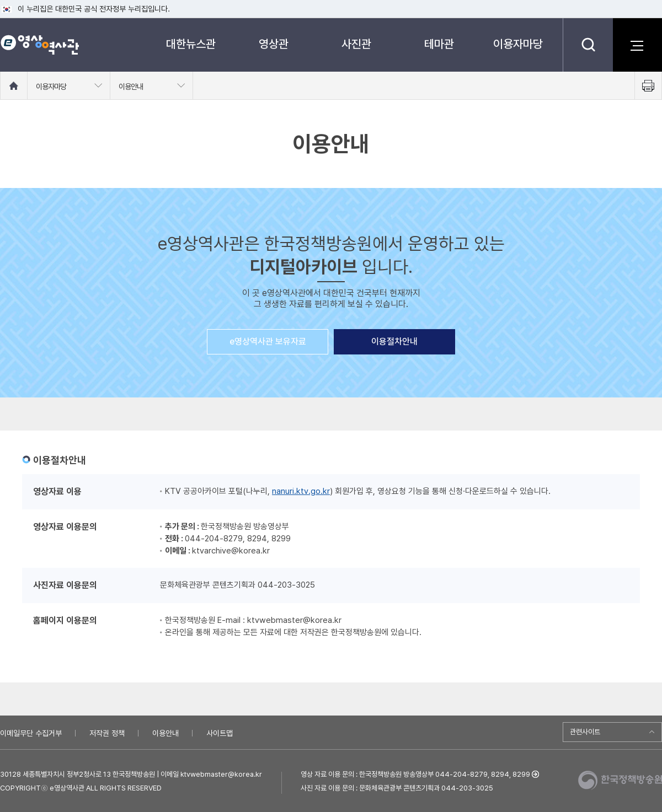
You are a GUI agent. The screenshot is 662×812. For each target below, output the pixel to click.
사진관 (356, 44)
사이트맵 (220, 733)
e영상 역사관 (39, 45)
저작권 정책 (107, 733)
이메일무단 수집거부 (31, 733)
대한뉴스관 (191, 44)
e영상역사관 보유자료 (268, 342)
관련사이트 (585, 732)
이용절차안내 (394, 342)
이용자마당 (518, 44)
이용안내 (165, 733)
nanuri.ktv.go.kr (301, 491)
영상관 (274, 44)
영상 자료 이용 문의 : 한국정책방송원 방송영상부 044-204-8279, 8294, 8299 (415, 774)
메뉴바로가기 (0, 0)
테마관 (439, 44)
